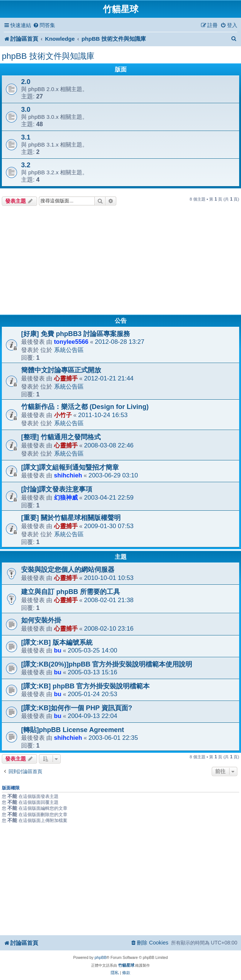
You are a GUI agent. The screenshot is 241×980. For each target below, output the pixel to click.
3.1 (26, 137)
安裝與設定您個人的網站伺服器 (68, 570)
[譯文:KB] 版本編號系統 (57, 642)
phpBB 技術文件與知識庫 (48, 56)
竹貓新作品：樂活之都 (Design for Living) (85, 407)
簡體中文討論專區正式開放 (61, 370)
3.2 (26, 165)
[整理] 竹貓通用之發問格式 (61, 437)
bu (58, 650)
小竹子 (63, 415)
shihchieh (68, 475)
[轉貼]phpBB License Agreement (73, 730)
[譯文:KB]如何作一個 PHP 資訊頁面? (77, 708)
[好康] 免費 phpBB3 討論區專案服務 (76, 334)
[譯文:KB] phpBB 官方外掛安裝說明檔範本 (85, 686)
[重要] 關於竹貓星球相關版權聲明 (71, 518)
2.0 (26, 82)
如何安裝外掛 (41, 620)
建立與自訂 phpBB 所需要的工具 (71, 592)
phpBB (100, 957)
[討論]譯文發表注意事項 (57, 489)
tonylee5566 (71, 342)
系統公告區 (69, 350)
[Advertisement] (120, 261)
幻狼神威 (66, 497)
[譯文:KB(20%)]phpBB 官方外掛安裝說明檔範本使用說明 (107, 664)
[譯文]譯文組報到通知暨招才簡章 (70, 467)
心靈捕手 (66, 378)
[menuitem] (44, 25)
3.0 (26, 110)
